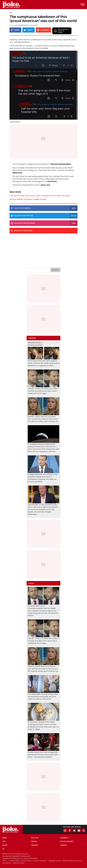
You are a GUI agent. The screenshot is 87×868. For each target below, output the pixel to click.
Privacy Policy (26, 861)
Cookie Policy (14, 861)
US (3, 849)
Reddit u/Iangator (25, 199)
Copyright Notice (54, 861)
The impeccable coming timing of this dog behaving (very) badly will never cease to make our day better (43, 697)
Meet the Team (19, 863)
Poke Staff (13, 25)
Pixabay (43, 199)
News (5, 838)
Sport (5, 845)
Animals (35, 845)
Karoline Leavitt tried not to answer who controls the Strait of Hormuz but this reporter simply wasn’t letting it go (43, 419)
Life (11, 12)
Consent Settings (39, 861)
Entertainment (67, 841)
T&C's (4, 861)
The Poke (14, 5)
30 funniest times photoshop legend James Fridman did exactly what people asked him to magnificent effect (43, 363)
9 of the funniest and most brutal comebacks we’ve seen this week (40, 196)
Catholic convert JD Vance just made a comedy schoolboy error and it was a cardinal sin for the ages (43, 391)
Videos (34, 841)
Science (63, 845)
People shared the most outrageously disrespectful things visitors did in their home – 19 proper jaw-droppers (43, 755)
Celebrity (64, 838)
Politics (35, 838)
